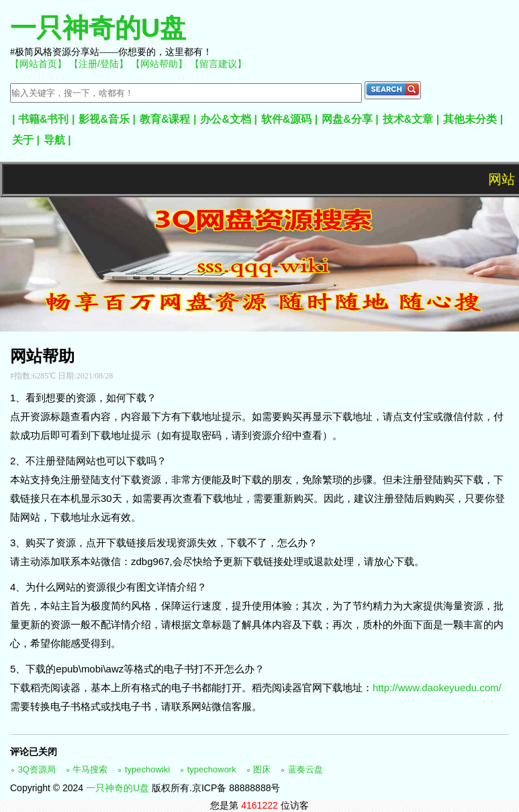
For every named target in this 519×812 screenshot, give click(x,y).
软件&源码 (287, 119)
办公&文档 (226, 119)
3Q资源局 (37, 769)
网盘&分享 (347, 119)
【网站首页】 (38, 64)
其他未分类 (470, 119)
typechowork (212, 769)
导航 (54, 140)
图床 (262, 769)
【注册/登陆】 (99, 64)
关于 (23, 140)
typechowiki (147, 769)
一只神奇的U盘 (98, 28)
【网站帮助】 (159, 64)
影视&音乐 (104, 119)
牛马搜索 (90, 769)
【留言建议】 (218, 64)
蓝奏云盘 (305, 769)
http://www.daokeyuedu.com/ (437, 688)
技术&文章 (408, 119)
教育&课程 (165, 119)
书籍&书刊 (44, 119)
